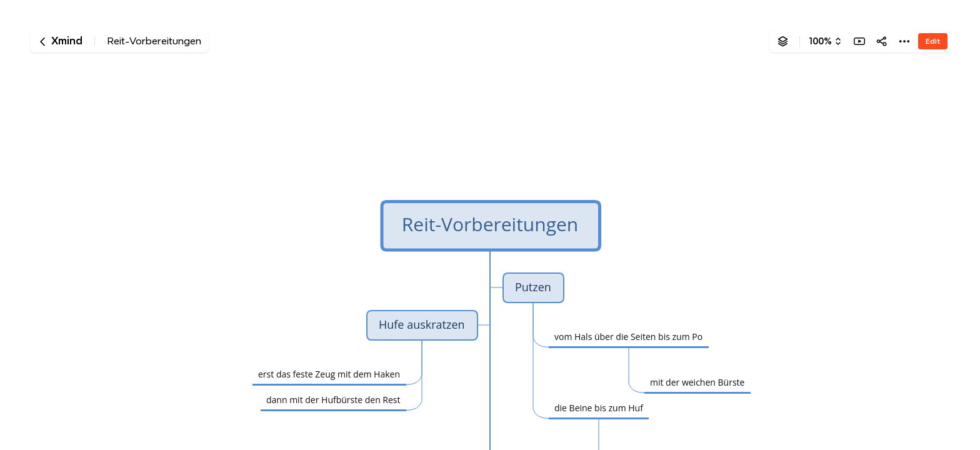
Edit (933, 41)
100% (820, 41)
